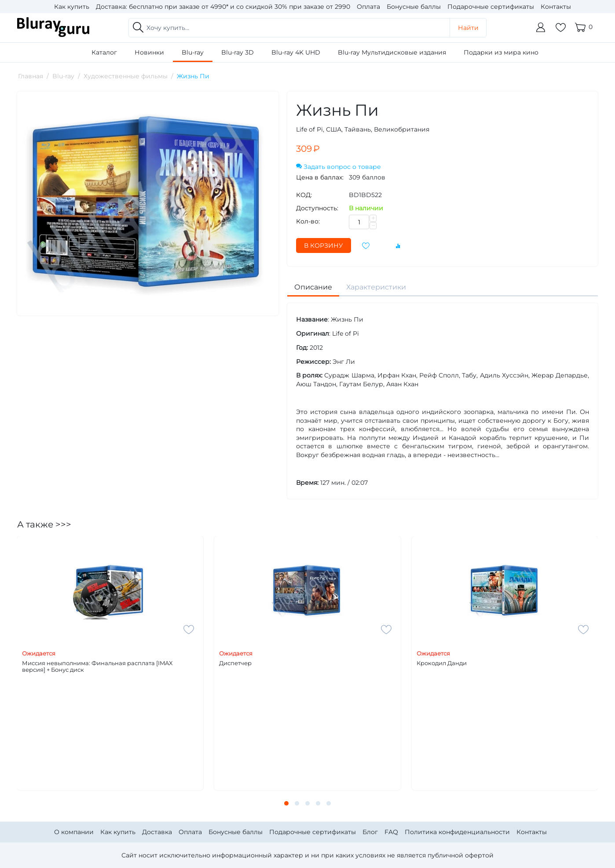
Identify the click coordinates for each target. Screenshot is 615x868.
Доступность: (317, 208)
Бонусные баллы (414, 7)
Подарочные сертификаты (491, 7)
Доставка (157, 832)
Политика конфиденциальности (457, 832)
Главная (31, 76)
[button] (286, 803)
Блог (370, 832)
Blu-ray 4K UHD (296, 52)
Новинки (149, 52)
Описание (313, 287)
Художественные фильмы (126, 76)
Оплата (368, 7)
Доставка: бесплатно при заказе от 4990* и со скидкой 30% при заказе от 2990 (223, 7)
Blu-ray (193, 52)
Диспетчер (235, 663)
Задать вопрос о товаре (339, 167)
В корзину (324, 245)
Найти (468, 28)
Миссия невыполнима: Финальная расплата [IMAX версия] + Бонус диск (97, 667)
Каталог (104, 52)
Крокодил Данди (442, 663)
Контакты (556, 7)
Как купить (72, 7)
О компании (74, 832)
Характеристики (376, 287)
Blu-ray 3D (238, 52)
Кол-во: (308, 221)
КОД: (304, 195)
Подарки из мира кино (501, 52)
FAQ (391, 832)
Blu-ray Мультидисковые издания (392, 52)
